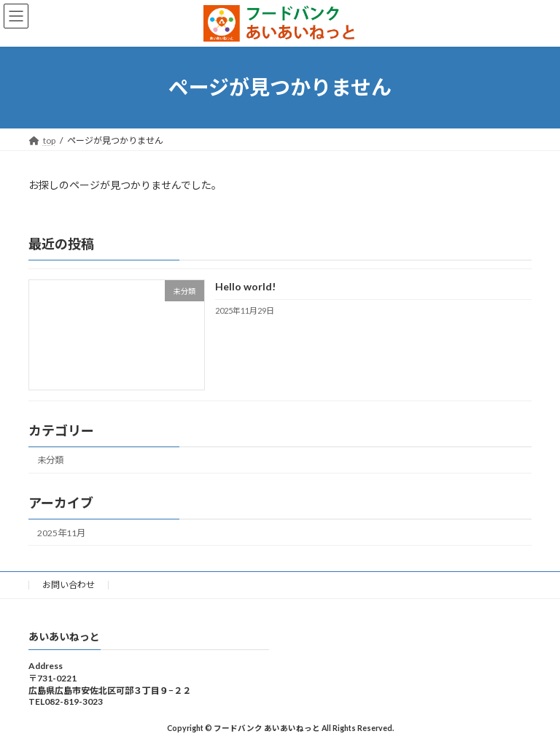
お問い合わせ (69, 585)
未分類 (50, 460)
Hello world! (245, 286)
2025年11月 (61, 532)
